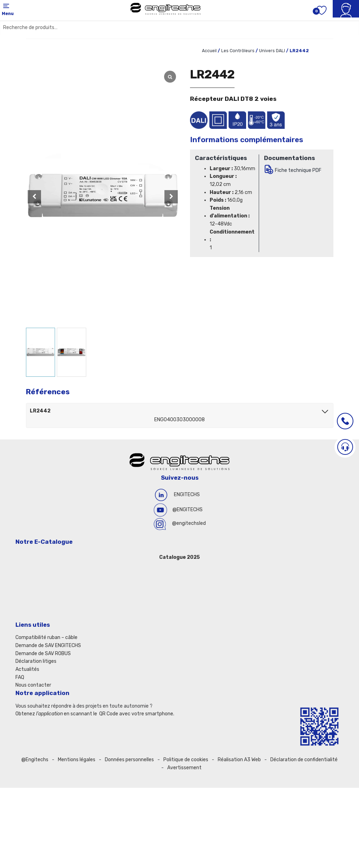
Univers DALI (272, 51)
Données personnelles (129, 760)
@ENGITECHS (188, 510)
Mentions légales (77, 760)
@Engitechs (35, 760)
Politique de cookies (186, 760)
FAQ (20, 677)
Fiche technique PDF (298, 170)
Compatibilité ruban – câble (46, 637)
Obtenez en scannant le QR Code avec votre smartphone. (95, 714)
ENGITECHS (187, 495)
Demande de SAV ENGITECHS (48, 645)
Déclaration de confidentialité (304, 760)
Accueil (209, 51)
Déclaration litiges (36, 661)
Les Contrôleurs (238, 51)
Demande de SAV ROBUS (43, 654)
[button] (171, 197)
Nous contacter (33, 685)
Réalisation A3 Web (239, 760)
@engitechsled (189, 523)
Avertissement (184, 768)
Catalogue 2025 (179, 557)
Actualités (27, 669)
